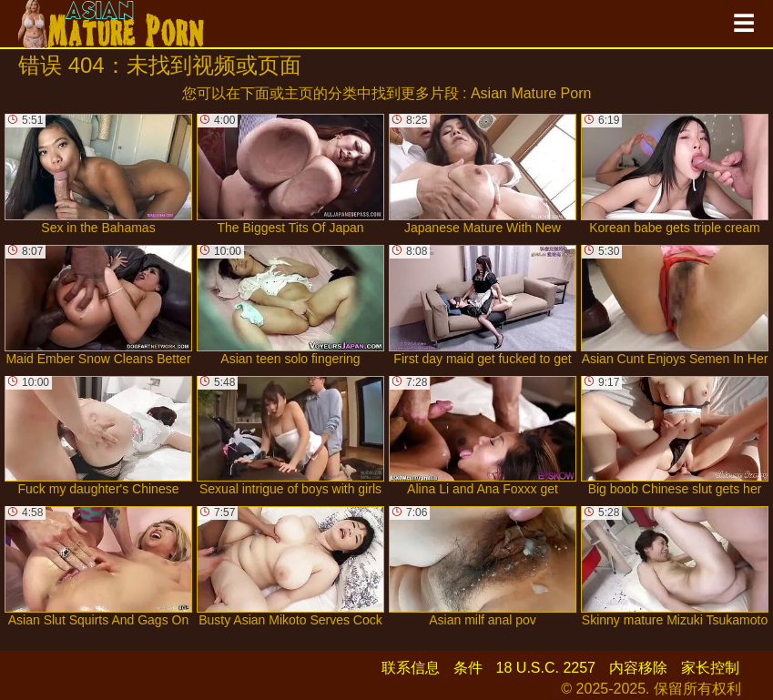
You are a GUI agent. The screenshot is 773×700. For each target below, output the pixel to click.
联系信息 (411, 668)
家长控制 (710, 668)
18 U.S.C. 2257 (546, 668)
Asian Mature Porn (531, 93)
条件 (468, 668)
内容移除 (638, 668)
